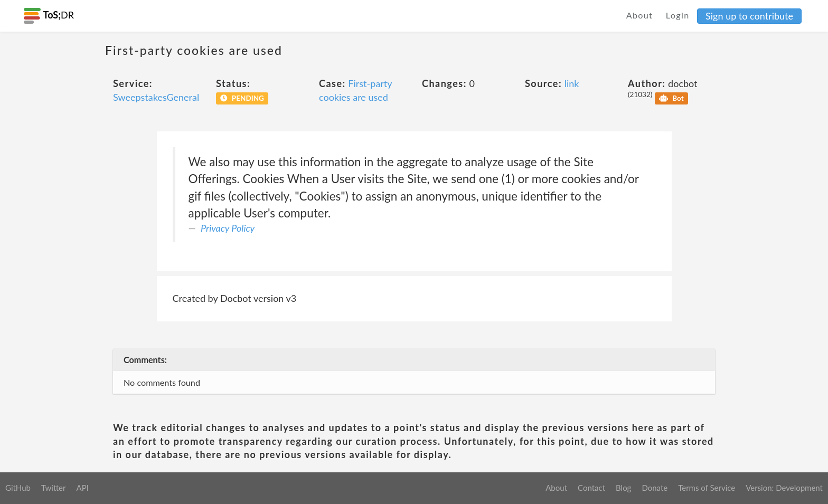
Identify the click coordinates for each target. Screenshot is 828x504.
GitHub (18, 488)
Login (678, 15)
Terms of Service (707, 488)
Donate (655, 488)
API (82, 488)
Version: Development (784, 488)
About (640, 15)
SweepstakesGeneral (156, 97)
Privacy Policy (228, 228)
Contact (591, 488)
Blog (623, 488)
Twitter (54, 488)
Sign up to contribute (749, 16)
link (572, 83)
